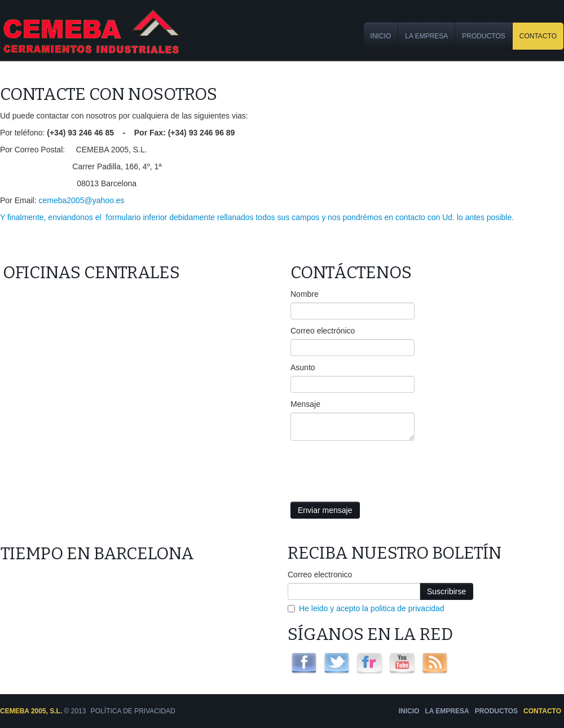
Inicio (381, 36)
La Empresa (426, 36)
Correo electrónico (323, 331)
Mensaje (305, 404)
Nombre (305, 294)
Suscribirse (446, 591)
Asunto (303, 367)
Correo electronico (320, 574)
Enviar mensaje (325, 510)
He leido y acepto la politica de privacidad (372, 608)
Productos (483, 36)
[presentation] (376, 468)
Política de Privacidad (133, 711)
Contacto (538, 36)
